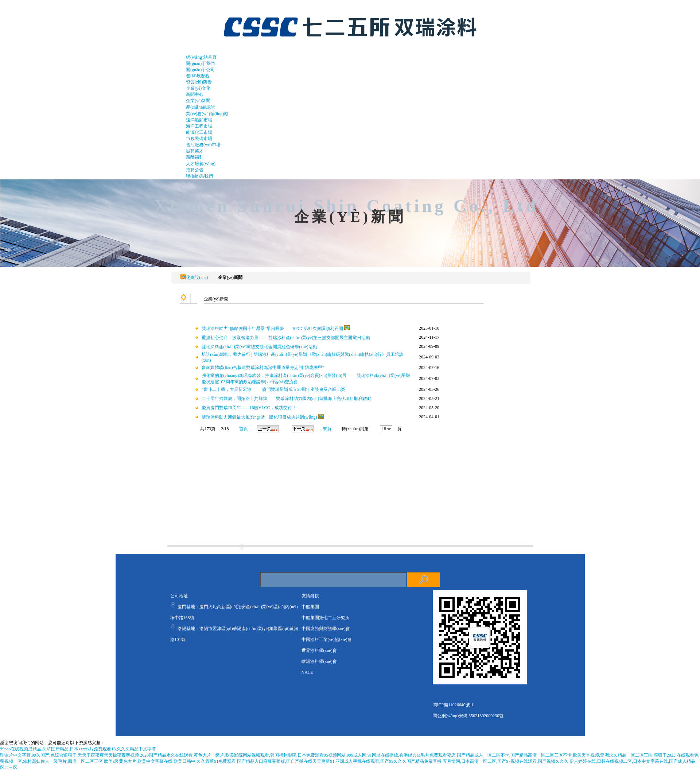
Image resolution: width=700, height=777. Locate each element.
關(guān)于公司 (200, 70)
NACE (308, 672)
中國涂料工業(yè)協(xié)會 (327, 640)
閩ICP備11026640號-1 (453, 705)
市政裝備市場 (199, 139)
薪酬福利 (195, 157)
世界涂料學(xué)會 (319, 650)
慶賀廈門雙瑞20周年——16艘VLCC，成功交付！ (249, 408)
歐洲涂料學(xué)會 (319, 661)
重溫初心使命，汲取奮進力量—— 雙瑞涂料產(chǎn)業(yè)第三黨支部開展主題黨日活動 (286, 338)
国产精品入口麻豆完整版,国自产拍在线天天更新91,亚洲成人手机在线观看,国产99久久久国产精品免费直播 (339, 761)
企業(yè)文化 (198, 88)
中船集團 (310, 607)
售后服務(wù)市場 (203, 145)
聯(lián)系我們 (199, 176)
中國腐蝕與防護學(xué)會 (326, 629)
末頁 (327, 429)
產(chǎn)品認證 (201, 107)
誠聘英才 (195, 151)
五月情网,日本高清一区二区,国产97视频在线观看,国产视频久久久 (505, 761)
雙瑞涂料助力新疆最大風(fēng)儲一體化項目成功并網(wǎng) (259, 417)
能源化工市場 (199, 132)
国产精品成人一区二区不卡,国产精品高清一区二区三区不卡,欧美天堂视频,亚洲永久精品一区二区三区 (555, 755)
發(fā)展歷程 (198, 76)
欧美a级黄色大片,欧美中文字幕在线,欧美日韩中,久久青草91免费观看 (170, 761)
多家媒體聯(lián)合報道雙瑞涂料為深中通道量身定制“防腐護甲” (263, 368)
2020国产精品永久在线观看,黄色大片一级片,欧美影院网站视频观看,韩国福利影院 (218, 755)
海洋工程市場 (199, 126)
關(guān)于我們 (200, 63)
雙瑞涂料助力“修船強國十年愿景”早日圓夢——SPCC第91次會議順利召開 (272, 329)
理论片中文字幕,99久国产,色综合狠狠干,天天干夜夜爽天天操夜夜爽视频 (69, 755)
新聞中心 (195, 94)
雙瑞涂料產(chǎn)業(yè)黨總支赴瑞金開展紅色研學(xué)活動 (259, 347)
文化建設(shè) (194, 277)
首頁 (244, 429)
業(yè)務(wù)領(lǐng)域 (207, 114)
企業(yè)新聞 (198, 101)
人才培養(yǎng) (201, 164)
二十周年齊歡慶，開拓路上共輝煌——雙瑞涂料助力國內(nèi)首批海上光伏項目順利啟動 (287, 399)
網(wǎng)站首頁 (201, 57)
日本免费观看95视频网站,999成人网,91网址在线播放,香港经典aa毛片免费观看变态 (377, 755)
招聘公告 (195, 170)
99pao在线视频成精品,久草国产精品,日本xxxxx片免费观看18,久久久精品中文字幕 (78, 749)
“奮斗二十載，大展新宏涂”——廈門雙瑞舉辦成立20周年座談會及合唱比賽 (274, 389)
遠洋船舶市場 (199, 120)
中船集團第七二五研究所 (326, 618)
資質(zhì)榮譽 (199, 82)
